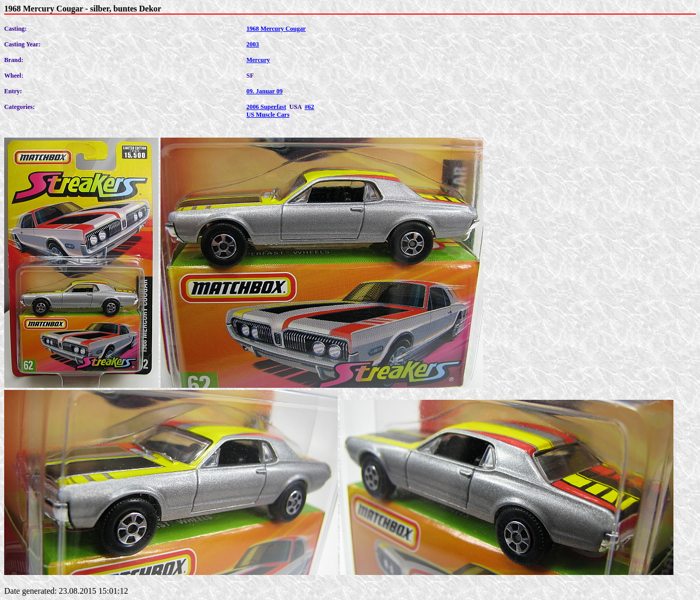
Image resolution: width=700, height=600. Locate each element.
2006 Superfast (266, 107)
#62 (309, 107)
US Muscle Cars (268, 115)
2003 (253, 44)
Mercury (258, 60)
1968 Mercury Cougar (276, 29)
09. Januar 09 (265, 91)
